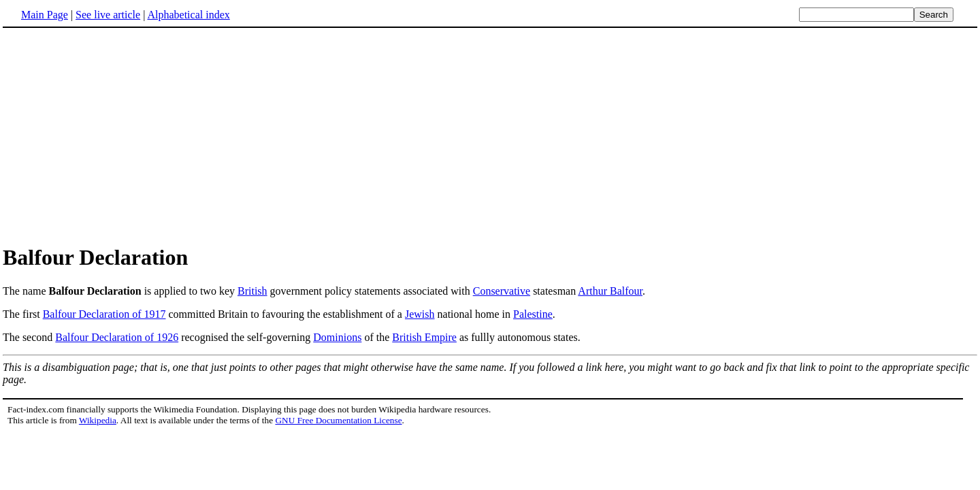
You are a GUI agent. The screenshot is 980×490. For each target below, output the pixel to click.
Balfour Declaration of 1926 (117, 337)
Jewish (420, 314)
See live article (108, 15)
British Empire (424, 337)
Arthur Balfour (610, 291)
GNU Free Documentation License (338, 420)
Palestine (533, 314)
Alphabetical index (188, 15)
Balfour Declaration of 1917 (104, 314)
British (252, 291)
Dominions (337, 337)
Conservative (502, 291)
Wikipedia (98, 420)
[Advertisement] (490, 135)
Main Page (45, 15)
